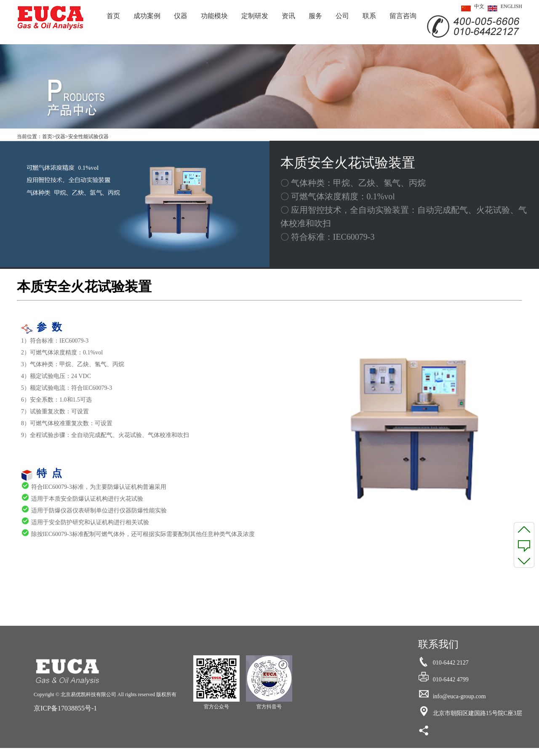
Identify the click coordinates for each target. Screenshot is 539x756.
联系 (369, 16)
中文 (471, 8)
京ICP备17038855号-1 (65, 708)
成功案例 (147, 16)
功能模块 (214, 16)
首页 (113, 16)
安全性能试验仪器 (88, 137)
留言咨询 (403, 16)
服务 (315, 16)
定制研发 (255, 16)
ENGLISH (503, 8)
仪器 (181, 16)
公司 (342, 16)
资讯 (288, 16)
